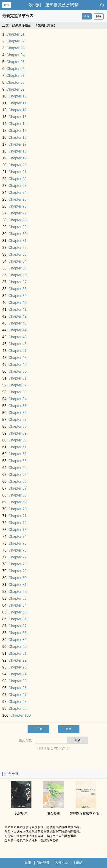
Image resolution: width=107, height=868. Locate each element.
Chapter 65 (18, 475)
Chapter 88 (18, 633)
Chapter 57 (18, 420)
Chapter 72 (18, 523)
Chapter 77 (18, 557)
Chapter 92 (18, 660)
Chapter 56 (18, 413)
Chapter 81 (18, 585)
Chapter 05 (15, 62)
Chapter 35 (18, 268)
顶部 (78, 863)
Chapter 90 (18, 647)
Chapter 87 (18, 626)
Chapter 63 (18, 461)
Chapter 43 (18, 323)
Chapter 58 (18, 426)
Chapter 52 (18, 385)
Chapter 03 (15, 48)
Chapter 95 (18, 681)
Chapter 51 (18, 378)
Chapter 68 (18, 495)
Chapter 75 (18, 543)
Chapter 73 (18, 530)
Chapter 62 (18, 454)
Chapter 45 (18, 337)
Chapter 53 (18, 392)
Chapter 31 (18, 241)
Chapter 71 (18, 516)
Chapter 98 (18, 702)
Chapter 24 (18, 193)
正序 (87, 16)
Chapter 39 (18, 296)
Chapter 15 (18, 131)
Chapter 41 (18, 309)
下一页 (39, 729)
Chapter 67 (18, 488)
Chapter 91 (18, 653)
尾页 (68, 729)
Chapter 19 (18, 158)
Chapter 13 (18, 117)
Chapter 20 (18, 165)
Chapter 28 (18, 220)
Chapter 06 (15, 69)
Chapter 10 (18, 96)
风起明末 (21, 813)
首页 (28, 863)
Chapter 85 (18, 612)
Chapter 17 (18, 144)
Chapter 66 (18, 481)
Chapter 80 (18, 578)
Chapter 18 (18, 151)
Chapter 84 (18, 605)
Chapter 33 (18, 254)
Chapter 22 (18, 179)
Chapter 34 (18, 261)
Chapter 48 (18, 358)
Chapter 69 (18, 502)
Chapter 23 (18, 186)
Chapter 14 (18, 124)
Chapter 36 (18, 275)
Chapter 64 (18, 468)
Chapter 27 (18, 213)
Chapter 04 (15, 55)
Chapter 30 (18, 234)
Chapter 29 (18, 227)
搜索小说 (62, 863)
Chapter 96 (18, 688)
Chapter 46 (18, 344)
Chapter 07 (15, 76)
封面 (7, 5)
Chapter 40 (18, 303)
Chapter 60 (18, 440)
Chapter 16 (18, 137)
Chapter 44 (18, 330)
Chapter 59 (18, 433)
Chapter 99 (18, 709)
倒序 (99, 16)
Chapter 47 (18, 351)
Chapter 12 (18, 110)
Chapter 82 (18, 592)
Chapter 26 (18, 206)
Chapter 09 (15, 89)
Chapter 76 (18, 550)
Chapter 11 (18, 103)
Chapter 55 (18, 406)
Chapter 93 (18, 667)
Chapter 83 (18, 598)
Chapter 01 (15, 34)
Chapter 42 (18, 316)
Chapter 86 (18, 619)
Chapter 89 (18, 640)
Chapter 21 (18, 172)
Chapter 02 (15, 41)
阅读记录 (43, 863)
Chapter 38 (18, 289)
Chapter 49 (18, 365)
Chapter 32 (18, 248)
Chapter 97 (18, 695)
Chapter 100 (21, 715)
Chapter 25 (18, 199)
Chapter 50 (18, 371)
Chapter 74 (18, 537)
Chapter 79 (18, 571)
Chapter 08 (15, 82)
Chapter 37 (18, 282)
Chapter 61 (18, 447)
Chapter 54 (18, 399)
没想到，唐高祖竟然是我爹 (53, 5)
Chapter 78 (18, 564)
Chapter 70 (18, 509)
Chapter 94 (18, 674)
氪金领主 (53, 813)
